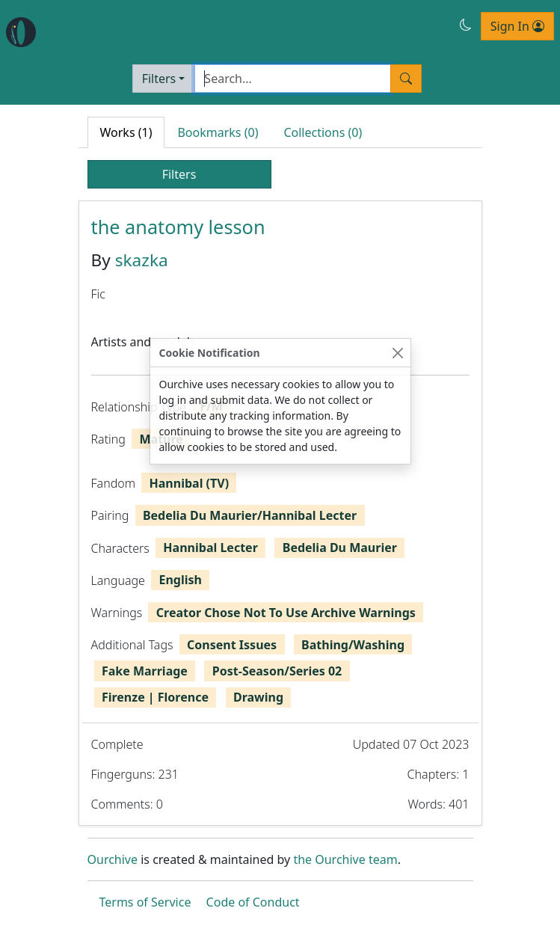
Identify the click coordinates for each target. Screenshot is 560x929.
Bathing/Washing (353, 645)
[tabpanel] (280, 513)
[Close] (398, 353)
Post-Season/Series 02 (277, 671)
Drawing (258, 697)
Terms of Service (145, 902)
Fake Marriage (145, 671)
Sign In (517, 26)
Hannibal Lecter (210, 548)
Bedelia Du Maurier (340, 548)
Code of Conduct (253, 902)
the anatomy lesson (178, 227)
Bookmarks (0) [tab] (218, 132)
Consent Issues (232, 645)
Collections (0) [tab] (323, 132)
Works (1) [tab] (126, 132)
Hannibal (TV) (190, 483)
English (180, 580)
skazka (142, 260)
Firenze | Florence (155, 697)
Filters (159, 79)
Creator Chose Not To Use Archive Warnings (286, 613)
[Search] (293, 79)
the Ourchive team (345, 859)
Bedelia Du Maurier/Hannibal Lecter (250, 515)
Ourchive (113, 859)
